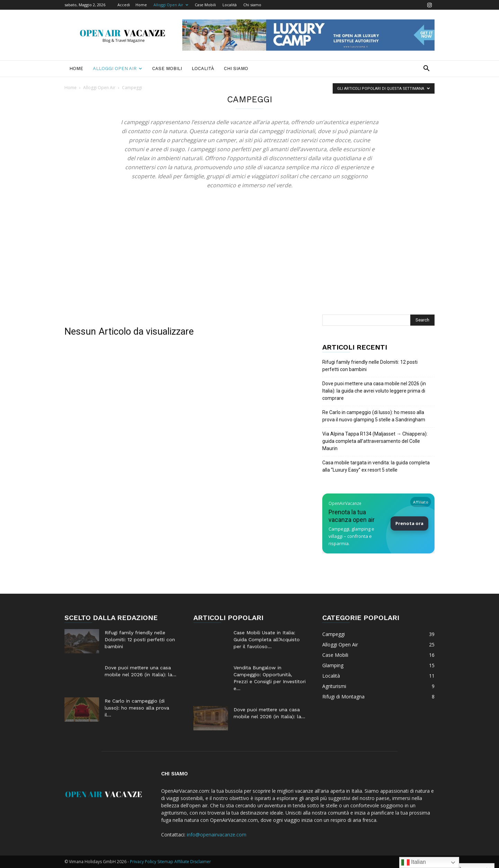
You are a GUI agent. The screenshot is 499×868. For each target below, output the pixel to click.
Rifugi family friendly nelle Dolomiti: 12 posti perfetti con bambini (370, 366)
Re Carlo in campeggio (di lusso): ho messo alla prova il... (137, 708)
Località (230, 5)
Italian (414, 862)
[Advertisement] (249, 263)
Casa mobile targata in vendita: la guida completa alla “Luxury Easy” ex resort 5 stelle (376, 466)
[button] (426, 69)
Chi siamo (252, 5)
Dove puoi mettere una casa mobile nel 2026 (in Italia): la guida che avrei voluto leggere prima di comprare (374, 391)
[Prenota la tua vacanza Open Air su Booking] (378, 523)
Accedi (124, 5)
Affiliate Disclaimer (193, 862)
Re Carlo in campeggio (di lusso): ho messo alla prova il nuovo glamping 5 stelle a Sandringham (374, 416)
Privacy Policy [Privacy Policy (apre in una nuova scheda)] (143, 862)
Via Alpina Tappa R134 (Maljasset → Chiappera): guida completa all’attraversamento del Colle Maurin (375, 441)
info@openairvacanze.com (217, 835)
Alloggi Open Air (171, 5)
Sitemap (165, 862)
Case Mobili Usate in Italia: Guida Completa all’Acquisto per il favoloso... (267, 639)
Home (141, 5)
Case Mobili (205, 5)
